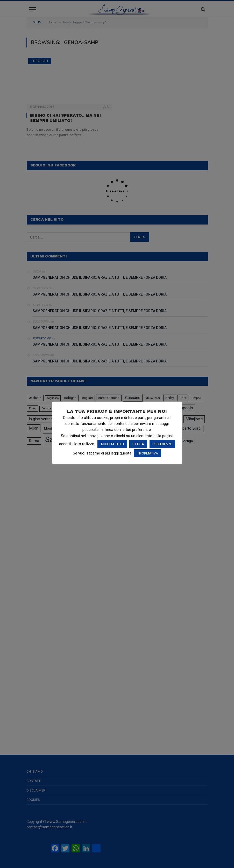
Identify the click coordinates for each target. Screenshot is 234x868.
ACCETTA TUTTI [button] (112, 444)
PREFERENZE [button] (162, 444)
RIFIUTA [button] (138, 444)
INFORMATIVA (147, 453)
